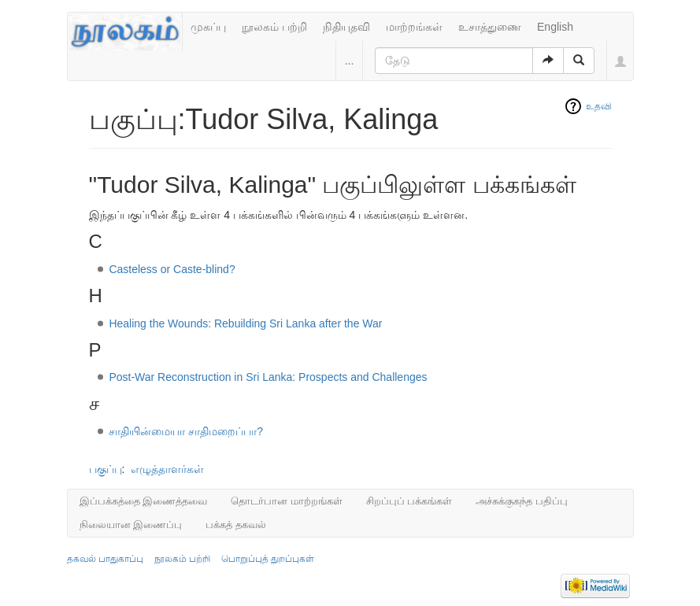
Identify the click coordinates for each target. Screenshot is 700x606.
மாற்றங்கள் (414, 27)
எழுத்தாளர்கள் (167, 469)
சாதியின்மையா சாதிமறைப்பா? (186, 431)
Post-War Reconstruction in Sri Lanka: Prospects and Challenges (268, 377)
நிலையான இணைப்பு (131, 525)
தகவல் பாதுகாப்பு (105, 559)
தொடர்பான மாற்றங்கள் (287, 501)
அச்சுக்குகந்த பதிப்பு (522, 501)
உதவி (599, 106)
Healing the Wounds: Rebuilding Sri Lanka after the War (245, 323)
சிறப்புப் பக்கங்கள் (409, 501)
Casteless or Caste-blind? (172, 269)
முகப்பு (208, 27)
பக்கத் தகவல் (236, 525)
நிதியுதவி (346, 27)
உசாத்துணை (490, 27)
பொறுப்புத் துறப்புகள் (268, 559)
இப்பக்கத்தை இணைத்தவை (144, 501)
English (555, 27)
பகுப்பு (106, 469)
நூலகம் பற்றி (274, 27)
